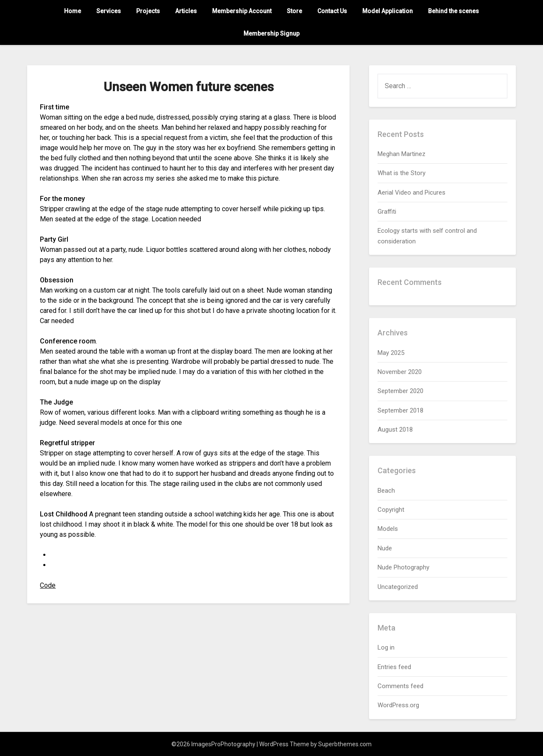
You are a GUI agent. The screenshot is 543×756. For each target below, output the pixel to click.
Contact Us (332, 11)
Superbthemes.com (345, 744)
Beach (386, 491)
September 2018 (400, 410)
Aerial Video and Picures (411, 192)
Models (388, 529)
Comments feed (400, 686)
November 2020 (400, 372)
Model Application (388, 11)
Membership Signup (271, 33)
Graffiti (387, 212)
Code (48, 585)
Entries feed (394, 667)
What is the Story (402, 173)
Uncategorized (398, 587)
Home (73, 11)
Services (109, 11)
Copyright (391, 510)
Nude (385, 548)
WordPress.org (398, 705)
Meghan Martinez (402, 154)
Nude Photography (403, 567)
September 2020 (400, 391)
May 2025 (391, 353)
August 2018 (395, 430)
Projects (148, 11)
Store (294, 11)
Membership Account (242, 11)
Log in (386, 647)
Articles (186, 11)
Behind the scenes (453, 11)
